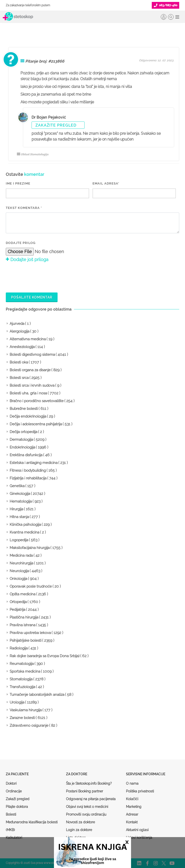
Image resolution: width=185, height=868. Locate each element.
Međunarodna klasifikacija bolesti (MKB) (32, 826)
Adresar (132, 814)
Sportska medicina (25, 671)
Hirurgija (16, 509)
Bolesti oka (19, 362)
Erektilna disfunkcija (26, 455)
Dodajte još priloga (27, 260)
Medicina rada (21, 555)
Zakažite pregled (56, 125)
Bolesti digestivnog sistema (32, 355)
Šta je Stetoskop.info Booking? (89, 783)
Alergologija (20, 331)
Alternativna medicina (28, 339)
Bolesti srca (19, 378)
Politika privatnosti (140, 791)
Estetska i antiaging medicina (34, 463)
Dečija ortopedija (23, 432)
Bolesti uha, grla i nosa (28, 393)
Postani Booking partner (85, 791)
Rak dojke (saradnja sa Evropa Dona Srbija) (45, 656)
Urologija (17, 702)
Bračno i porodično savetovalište (37, 401)
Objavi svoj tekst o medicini (87, 807)
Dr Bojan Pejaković (49, 117)
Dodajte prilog (21, 243)
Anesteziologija (22, 347)
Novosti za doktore (80, 822)
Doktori (11, 783)
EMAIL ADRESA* (106, 183)
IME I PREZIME (18, 183)
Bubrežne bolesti (24, 409)
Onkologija (18, 579)
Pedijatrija (17, 610)
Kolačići (132, 799)
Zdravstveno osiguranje (29, 726)
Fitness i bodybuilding (28, 470)
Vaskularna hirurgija (26, 710)
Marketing (134, 807)
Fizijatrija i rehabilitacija (28, 478)
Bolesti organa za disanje (30, 370)
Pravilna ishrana (23, 625)
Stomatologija (21, 679)
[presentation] (42, 277)
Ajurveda (17, 324)
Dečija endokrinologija (28, 416)
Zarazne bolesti (22, 718)
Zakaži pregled (18, 799)
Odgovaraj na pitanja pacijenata (91, 799)
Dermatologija (21, 440)
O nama (132, 783)
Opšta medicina (23, 594)
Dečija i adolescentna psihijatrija (36, 424)
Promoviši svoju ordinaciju (86, 814)
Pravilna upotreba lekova (30, 633)
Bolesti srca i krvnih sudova (32, 385)
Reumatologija (22, 664)
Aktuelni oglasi (137, 830)
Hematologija (21, 501)
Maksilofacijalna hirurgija (30, 548)
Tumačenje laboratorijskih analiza (37, 695)
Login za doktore (79, 830)
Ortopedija (18, 602)
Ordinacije (14, 791)
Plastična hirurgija (24, 617)
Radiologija (19, 648)
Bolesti (11, 814)
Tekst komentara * (24, 208)
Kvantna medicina (24, 532)
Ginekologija (20, 494)
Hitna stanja (19, 517)
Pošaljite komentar (32, 297)
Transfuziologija (22, 687)
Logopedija (19, 540)
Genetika (17, 486)
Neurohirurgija (21, 563)
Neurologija (19, 571)
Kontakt (132, 822)
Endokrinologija (22, 447)
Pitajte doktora (17, 807)
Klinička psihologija (25, 525)
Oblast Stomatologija (33, 154)
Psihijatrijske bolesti (26, 640)
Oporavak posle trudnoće (31, 586)
